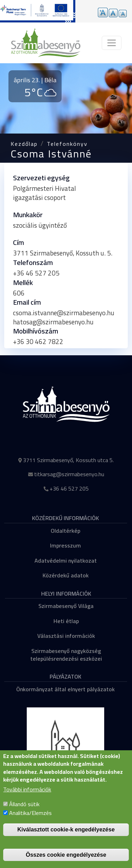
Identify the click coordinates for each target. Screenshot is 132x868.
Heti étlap (66, 621)
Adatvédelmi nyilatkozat (66, 561)
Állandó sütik (24, 814)
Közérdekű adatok (66, 575)
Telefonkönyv (67, 144)
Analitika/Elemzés (30, 823)
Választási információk (66, 636)
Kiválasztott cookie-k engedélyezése (66, 839)
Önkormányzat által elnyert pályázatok (65, 689)
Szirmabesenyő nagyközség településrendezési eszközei (66, 655)
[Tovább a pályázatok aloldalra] (38, 11)
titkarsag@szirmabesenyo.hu (69, 474)
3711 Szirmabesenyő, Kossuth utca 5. (68, 460)
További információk (27, 799)
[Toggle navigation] (112, 43)
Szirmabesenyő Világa (66, 606)
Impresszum (65, 545)
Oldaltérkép (65, 531)
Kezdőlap (24, 144)
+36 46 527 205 (69, 488)
